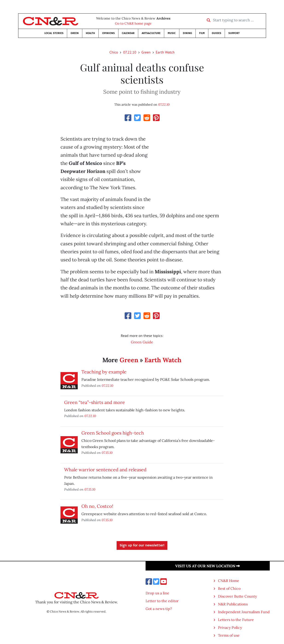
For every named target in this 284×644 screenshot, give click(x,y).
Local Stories (54, 33)
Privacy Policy (230, 627)
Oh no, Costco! (97, 506)
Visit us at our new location (208, 566)
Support (234, 33)
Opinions (108, 33)
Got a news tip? (159, 609)
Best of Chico (229, 588)
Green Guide (142, 342)
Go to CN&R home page (133, 23)
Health (90, 33)
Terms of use (229, 635)
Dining (187, 33)
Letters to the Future (236, 620)
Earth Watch (165, 52)
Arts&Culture (151, 33)
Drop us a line (157, 593)
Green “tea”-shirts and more (95, 402)
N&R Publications (233, 604)
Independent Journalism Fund (244, 612)
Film (202, 33)
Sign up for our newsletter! (142, 545)
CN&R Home (229, 581)
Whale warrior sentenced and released (105, 470)
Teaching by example (104, 372)
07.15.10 (107, 453)
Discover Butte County (237, 596)
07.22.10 (130, 52)
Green (75, 33)
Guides (217, 33)
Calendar (128, 33)
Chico (114, 52)
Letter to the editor (162, 601)
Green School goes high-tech (113, 433)
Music (172, 33)
